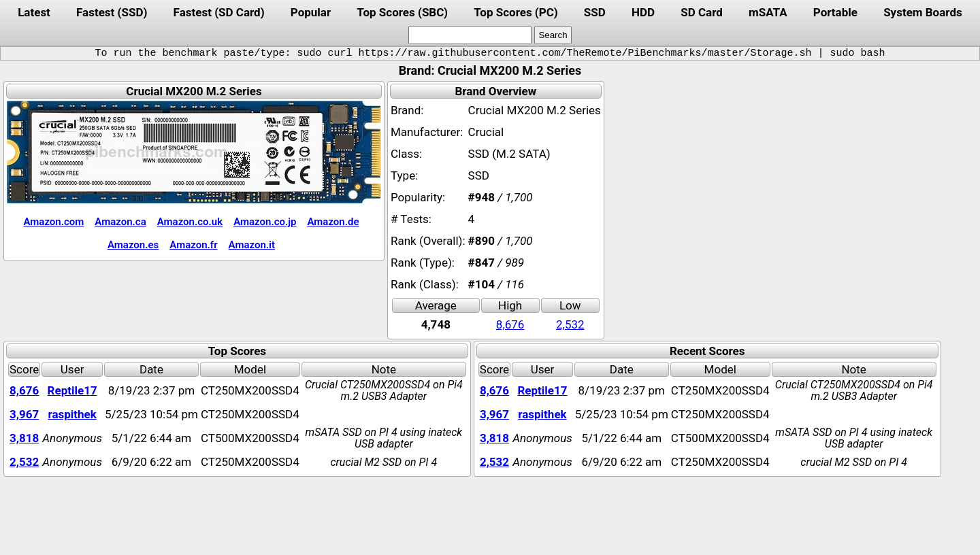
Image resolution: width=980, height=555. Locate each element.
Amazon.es (133, 245)
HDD (643, 12)
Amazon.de (333, 222)
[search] (470, 35)
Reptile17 (72, 390)
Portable (835, 12)
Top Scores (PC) (516, 12)
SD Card (702, 12)
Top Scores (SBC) (402, 12)
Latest (34, 12)
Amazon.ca (120, 222)
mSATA (768, 12)
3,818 (24, 438)
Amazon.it (252, 245)
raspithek (72, 414)
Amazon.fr (193, 245)
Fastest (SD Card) (219, 12)
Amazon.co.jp (265, 222)
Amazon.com (53, 222)
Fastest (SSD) (112, 12)
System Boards (923, 12)
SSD (595, 12)
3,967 (24, 414)
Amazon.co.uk (190, 222)
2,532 (570, 324)
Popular (311, 12)
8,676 (510, 324)
